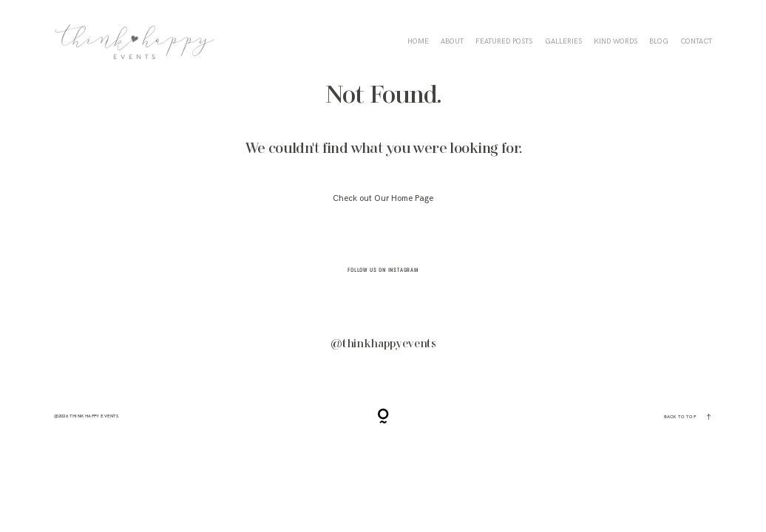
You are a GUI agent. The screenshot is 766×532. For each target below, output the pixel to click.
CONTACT (696, 42)
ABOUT (452, 42)
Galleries (563, 42)
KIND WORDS (616, 42)
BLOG (659, 42)
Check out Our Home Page (383, 198)
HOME (418, 42)
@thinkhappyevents (383, 344)
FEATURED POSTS (504, 42)
